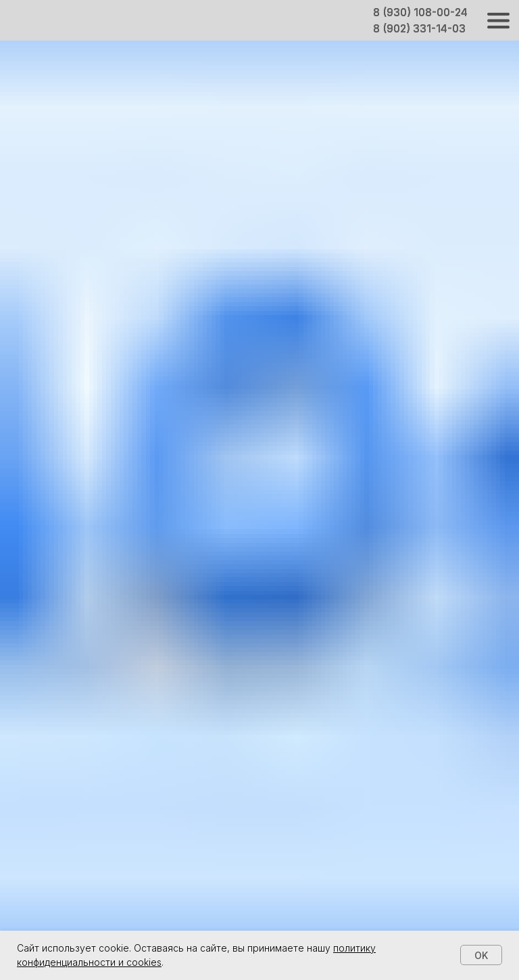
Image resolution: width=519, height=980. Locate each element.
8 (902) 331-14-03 (419, 29)
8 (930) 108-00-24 (420, 13)
